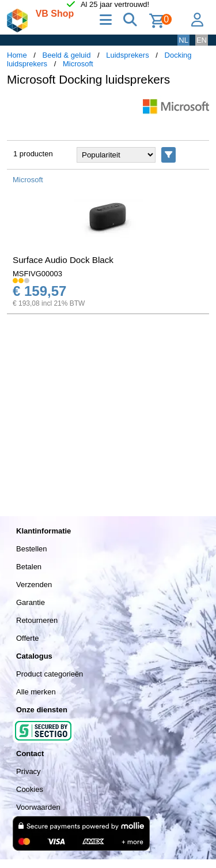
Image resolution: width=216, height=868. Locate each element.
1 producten (33, 154)
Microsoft (78, 64)
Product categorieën (50, 674)
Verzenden (34, 585)
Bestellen (31, 549)
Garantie (31, 602)
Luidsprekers (127, 55)
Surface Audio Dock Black (63, 260)
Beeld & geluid (67, 55)
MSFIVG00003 (37, 274)
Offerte (28, 638)
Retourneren (37, 620)
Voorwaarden (38, 807)
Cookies (30, 789)
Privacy (29, 771)
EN (202, 40)
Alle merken (36, 692)
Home (17, 55)
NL (183, 40)
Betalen (29, 567)
